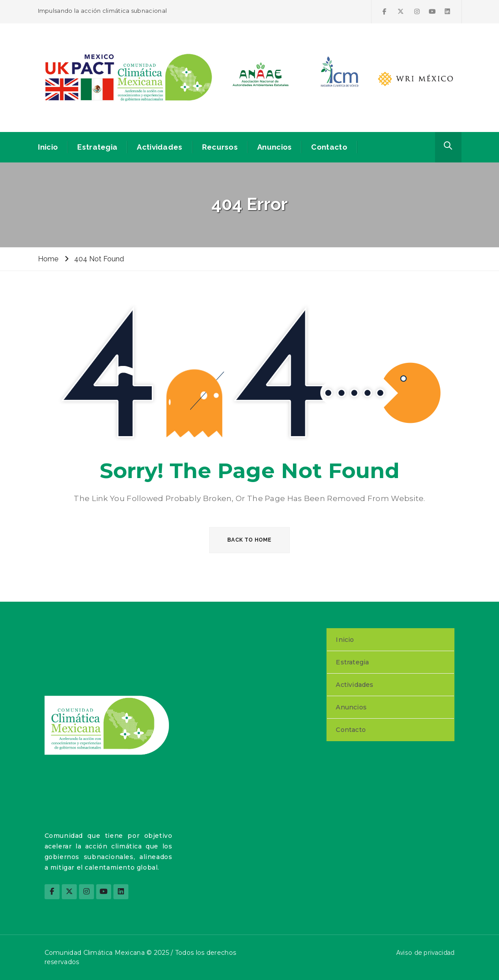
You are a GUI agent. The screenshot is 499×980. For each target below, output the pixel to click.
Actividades (159, 147)
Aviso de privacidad (426, 953)
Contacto (329, 147)
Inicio (48, 147)
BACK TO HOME (249, 540)
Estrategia (97, 147)
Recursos (220, 147)
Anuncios (274, 147)
